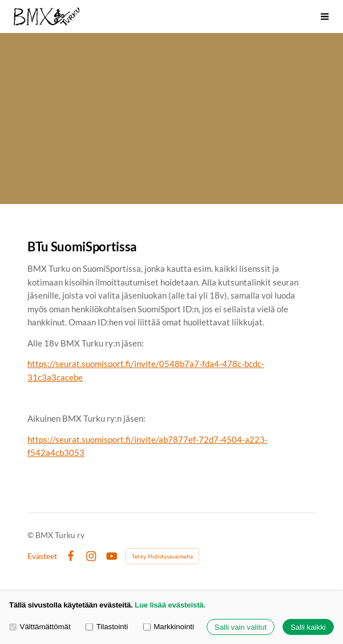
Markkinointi (169, 627)
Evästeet (42, 556)
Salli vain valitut (241, 627)
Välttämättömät (40, 627)
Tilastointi (107, 627)
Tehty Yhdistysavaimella (162, 556)
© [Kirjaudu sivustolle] (31, 535)
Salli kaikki (308, 627)
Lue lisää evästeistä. (170, 605)
